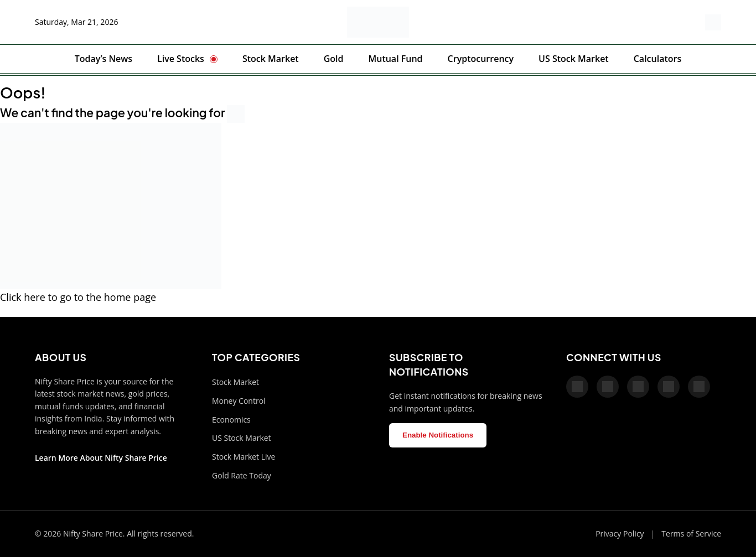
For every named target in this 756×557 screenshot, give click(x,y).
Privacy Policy (620, 533)
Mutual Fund (395, 59)
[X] (608, 387)
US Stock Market (574, 59)
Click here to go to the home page (78, 297)
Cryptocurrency (481, 59)
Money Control (239, 401)
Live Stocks (181, 59)
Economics (231, 420)
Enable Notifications (438, 435)
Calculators (658, 59)
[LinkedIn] (699, 387)
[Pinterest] (638, 387)
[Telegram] (669, 387)
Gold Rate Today (242, 475)
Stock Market (271, 59)
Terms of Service (691, 533)
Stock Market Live (244, 457)
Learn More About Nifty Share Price (101, 458)
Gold (334, 59)
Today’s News (103, 59)
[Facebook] (577, 387)
